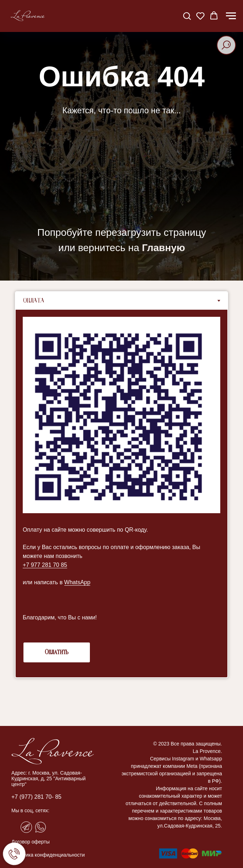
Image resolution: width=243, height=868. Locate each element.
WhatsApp (77, 582)
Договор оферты (31, 842)
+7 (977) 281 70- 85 (36, 797)
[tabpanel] (121, 493)
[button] (187, 16)
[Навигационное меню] (231, 16)
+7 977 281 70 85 (45, 565)
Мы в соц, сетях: (30, 810)
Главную (164, 248)
